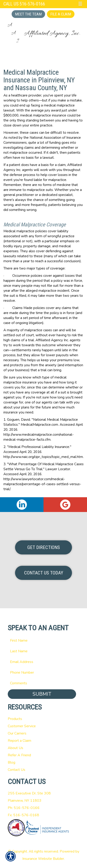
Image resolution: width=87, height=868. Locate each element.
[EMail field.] (44, 662)
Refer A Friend (19, 755)
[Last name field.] (44, 651)
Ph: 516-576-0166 (24, 808)
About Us (15, 748)
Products (15, 719)
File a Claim (61, 14)
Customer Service (22, 726)
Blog (12, 762)
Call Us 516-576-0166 (24, 4)
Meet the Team (28, 14)
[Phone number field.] (44, 673)
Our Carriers (17, 733)
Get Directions (44, 547)
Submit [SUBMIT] (42, 694)
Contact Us (17, 770)
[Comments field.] (44, 683)
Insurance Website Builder (43, 859)
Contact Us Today (44, 573)
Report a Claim (19, 741)
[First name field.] (44, 640)
